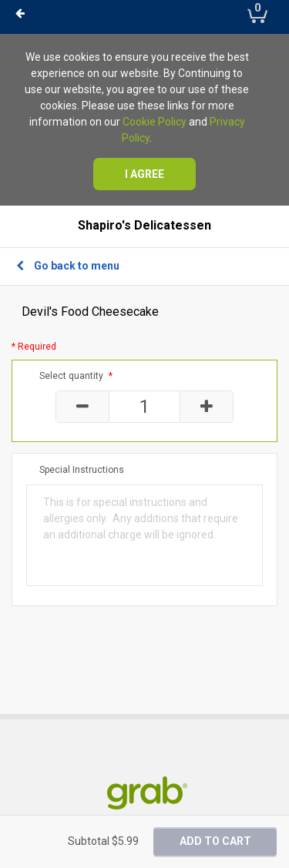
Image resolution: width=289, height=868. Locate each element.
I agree (144, 174)
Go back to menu (68, 266)
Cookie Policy (155, 122)
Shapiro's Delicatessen (144, 226)
